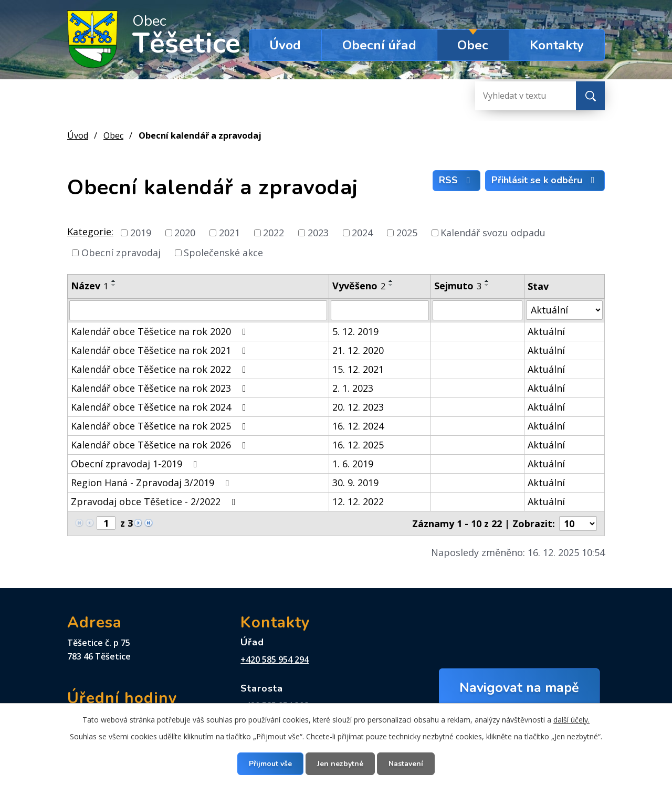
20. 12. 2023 (358, 407)
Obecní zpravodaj (121, 253)
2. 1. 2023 (353, 388)
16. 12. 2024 (358, 426)
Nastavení (406, 764)
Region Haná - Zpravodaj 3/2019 (152, 483)
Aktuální (546, 331)
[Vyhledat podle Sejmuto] (477, 310)
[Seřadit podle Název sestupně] (114, 285)
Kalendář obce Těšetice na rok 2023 (161, 388)
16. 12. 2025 (358, 445)
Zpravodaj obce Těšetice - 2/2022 (155, 501)
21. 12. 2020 (358, 350)
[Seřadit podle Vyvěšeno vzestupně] (391, 281)
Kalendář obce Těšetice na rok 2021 (161, 350)
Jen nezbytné (340, 764)
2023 (318, 233)
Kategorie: (90, 232)
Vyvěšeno (359, 286)
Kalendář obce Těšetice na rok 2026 (161, 445)
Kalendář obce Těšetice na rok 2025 (161, 426)
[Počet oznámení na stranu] (578, 524)
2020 (185, 233)
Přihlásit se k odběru (545, 180)
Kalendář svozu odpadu (493, 233)
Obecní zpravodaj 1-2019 (136, 464)
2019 (141, 233)
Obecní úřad (379, 45)
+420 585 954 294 (275, 660)
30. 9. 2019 (355, 483)
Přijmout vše (270, 764)
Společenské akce (223, 253)
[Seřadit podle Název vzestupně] (114, 281)
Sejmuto (458, 286)
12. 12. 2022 (358, 501)
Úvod (285, 45)
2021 (229, 233)
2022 (274, 233)
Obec (473, 45)
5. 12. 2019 (355, 331)
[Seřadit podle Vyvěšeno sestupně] (391, 285)
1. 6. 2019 (353, 464)
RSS (457, 180)
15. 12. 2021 (358, 369)
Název (90, 286)
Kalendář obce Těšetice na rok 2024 (161, 407)
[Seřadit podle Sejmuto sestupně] (487, 285)
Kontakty (557, 45)
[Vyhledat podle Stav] (564, 310)
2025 (407, 233)
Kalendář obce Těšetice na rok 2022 (161, 369)
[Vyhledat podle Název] (198, 310)
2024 (362, 233)
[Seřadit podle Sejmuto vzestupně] (487, 281)
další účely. (571, 720)
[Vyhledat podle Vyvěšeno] (380, 310)
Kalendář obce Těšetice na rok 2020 (161, 331)
